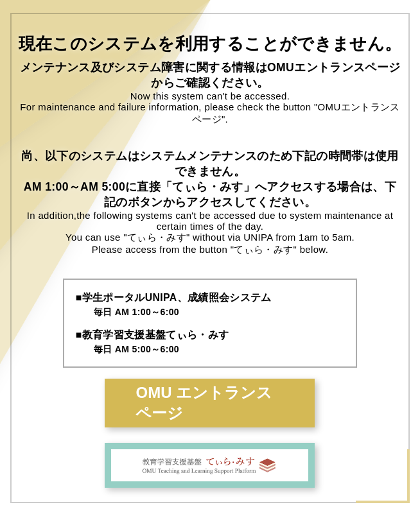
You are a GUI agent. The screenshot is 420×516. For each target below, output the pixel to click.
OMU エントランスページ (204, 403)
